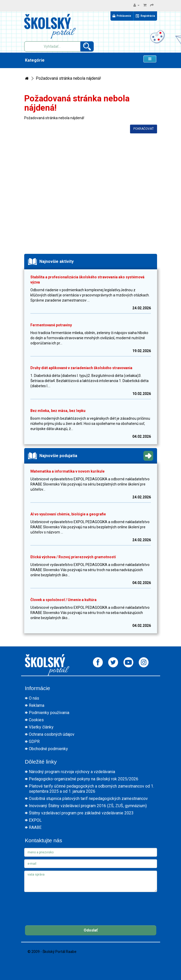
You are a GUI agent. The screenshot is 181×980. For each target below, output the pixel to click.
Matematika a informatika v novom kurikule (67, 471)
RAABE (35, 827)
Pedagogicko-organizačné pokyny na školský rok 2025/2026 (84, 779)
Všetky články (41, 727)
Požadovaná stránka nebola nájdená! (68, 78)
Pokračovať (144, 129)
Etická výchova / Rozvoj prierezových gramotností (73, 557)
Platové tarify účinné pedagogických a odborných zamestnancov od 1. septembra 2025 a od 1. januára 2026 (91, 789)
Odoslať (91, 930)
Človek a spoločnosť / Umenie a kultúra (63, 600)
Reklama (37, 705)
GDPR (34, 742)
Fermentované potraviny (51, 325)
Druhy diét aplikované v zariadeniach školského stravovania (81, 368)
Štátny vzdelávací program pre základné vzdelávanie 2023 (81, 813)
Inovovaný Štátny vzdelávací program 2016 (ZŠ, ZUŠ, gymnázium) (88, 806)
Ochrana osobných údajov (52, 734)
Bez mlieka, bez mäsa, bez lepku (58, 411)
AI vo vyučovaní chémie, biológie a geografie (68, 514)
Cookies (36, 720)
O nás (34, 698)
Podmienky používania (49, 713)
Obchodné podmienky (48, 749)
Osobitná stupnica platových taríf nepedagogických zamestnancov (88, 799)
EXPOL (35, 820)
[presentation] (63, 905)
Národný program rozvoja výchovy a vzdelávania (72, 772)
